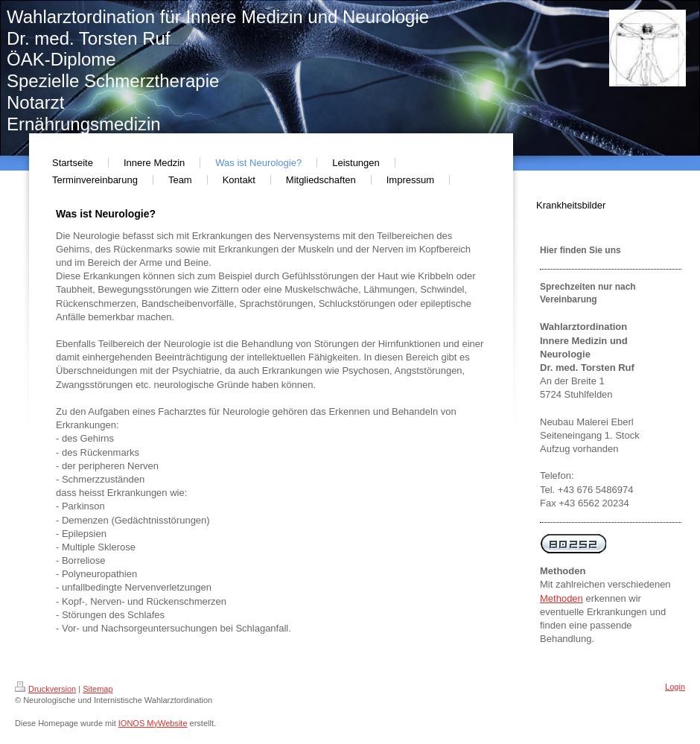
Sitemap (98, 689)
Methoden (561, 598)
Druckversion (45, 689)
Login (675, 687)
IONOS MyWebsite (153, 723)
